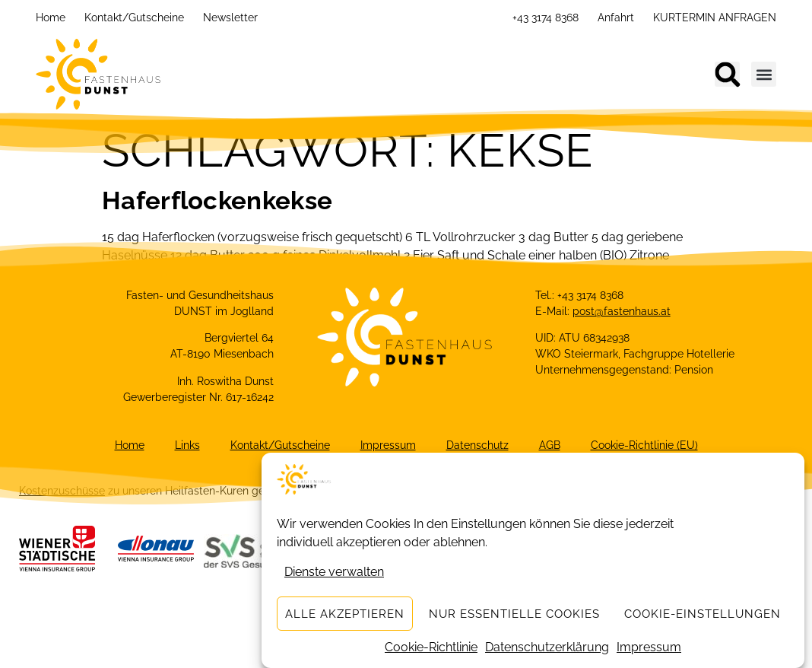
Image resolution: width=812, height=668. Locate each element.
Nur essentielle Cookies (514, 614)
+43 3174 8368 (546, 17)
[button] (727, 74)
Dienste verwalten (334, 572)
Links (187, 445)
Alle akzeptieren (345, 614)
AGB (550, 445)
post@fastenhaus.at (622, 311)
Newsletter (230, 17)
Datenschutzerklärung (547, 647)
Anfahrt (616, 17)
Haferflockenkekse (217, 200)
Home (51, 17)
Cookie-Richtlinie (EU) (644, 445)
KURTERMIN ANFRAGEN (715, 17)
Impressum (649, 647)
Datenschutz (477, 445)
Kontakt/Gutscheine (134, 17)
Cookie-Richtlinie (431, 647)
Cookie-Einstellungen (703, 614)
